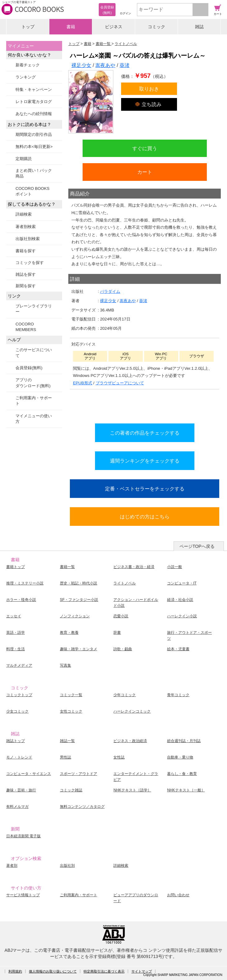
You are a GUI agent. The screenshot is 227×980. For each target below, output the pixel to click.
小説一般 (175, 567)
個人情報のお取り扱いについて (53, 971)
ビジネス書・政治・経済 (134, 567)
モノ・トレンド (19, 757)
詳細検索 (24, 214)
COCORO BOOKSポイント (32, 191)
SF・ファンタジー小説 (79, 600)
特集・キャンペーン (34, 89)
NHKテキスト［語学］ (132, 790)
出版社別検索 (28, 239)
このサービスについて (34, 353)
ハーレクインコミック (132, 711)
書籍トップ (16, 567)
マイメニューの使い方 (34, 419)
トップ (28, 27)
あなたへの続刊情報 (34, 114)
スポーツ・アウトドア (79, 774)
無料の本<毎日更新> (34, 147)
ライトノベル (125, 583)
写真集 (66, 665)
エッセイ (14, 616)
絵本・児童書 (178, 649)
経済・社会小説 (180, 600)
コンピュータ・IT (182, 583)
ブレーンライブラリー (34, 309)
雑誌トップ (16, 741)
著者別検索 (26, 227)
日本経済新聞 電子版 (23, 836)
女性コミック (71, 711)
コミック (157, 27)
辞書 (117, 633)
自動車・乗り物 (180, 757)
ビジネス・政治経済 (130, 741)
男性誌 (66, 757)
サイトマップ (142, 971)
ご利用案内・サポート (34, 401)
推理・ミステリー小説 (25, 583)
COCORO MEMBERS (26, 327)
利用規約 (15, 971)
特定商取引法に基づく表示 (104, 971)
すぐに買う (145, 148)
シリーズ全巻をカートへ (145, 405)
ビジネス (114, 27)
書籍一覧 (67, 567)
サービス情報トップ (23, 895)
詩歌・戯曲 (123, 649)
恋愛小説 (121, 616)
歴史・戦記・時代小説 (79, 583)
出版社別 (67, 866)
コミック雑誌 (71, 790)
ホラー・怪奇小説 (21, 600)
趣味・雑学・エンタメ (79, 649)
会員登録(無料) (29, 368)
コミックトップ (19, 695)
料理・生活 (16, 649)
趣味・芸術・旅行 (21, 790)
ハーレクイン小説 (182, 616)
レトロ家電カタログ (34, 102)
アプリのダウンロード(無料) (33, 383)
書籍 (71, 27)
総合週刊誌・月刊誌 (184, 741)
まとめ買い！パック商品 (34, 173)
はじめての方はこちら (145, 517)
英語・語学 (16, 633)
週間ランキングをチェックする (145, 461)
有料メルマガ (17, 807)
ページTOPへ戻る (197, 546)
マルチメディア (19, 665)
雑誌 (199, 27)
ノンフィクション (75, 616)
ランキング (26, 77)
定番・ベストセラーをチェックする (145, 489)
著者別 (12, 866)
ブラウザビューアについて (120, 383)
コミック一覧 (71, 695)
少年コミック (125, 695)
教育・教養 (69, 633)
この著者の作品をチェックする (145, 433)
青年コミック (178, 695)
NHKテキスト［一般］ (186, 790)
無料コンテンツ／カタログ (82, 807)
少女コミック (17, 711)
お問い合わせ (178, 895)
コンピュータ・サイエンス (29, 774)
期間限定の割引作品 (34, 134)
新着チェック (28, 65)
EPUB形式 (83, 383)
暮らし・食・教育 (182, 774)
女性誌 (119, 757)
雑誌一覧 (67, 741)
